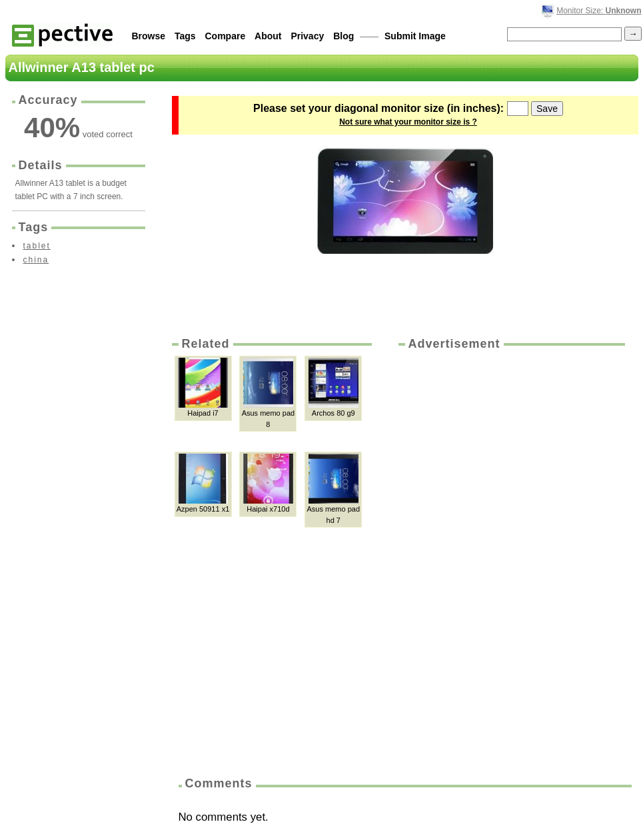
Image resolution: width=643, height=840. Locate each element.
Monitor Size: (599, 11)
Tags (185, 36)
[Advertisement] (456, 559)
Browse (149, 36)
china (36, 260)
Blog (343, 36)
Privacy (307, 36)
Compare (226, 36)
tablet (37, 246)
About (268, 36)
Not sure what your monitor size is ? (408, 122)
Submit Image (415, 36)
